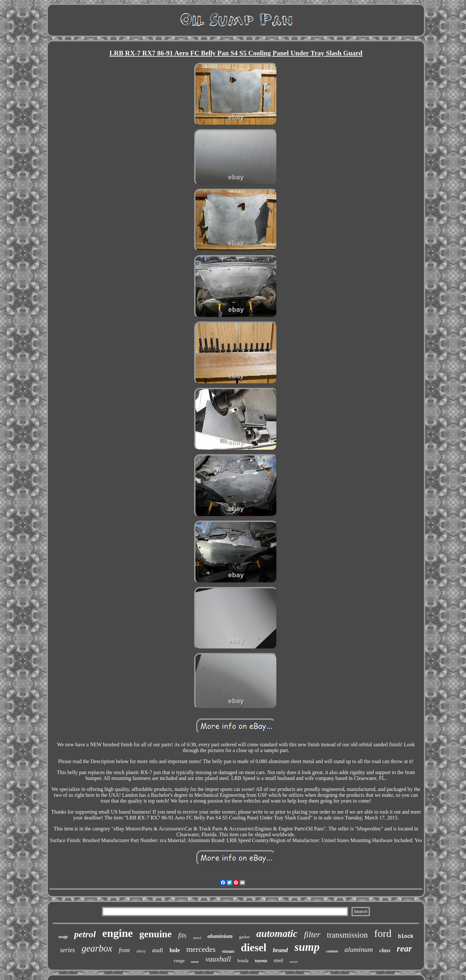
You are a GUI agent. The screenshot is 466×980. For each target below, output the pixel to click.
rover (195, 962)
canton (332, 951)
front (124, 950)
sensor (294, 962)
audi (158, 950)
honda (243, 961)
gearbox (97, 948)
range (179, 961)
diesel (254, 948)
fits (182, 935)
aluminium (220, 936)
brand (280, 950)
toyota (261, 961)
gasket (244, 937)
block (406, 937)
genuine (155, 934)
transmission (347, 935)
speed (197, 938)
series (67, 950)
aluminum (359, 949)
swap (63, 937)
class (385, 950)
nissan (228, 952)
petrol (85, 934)
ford (383, 933)
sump (307, 947)
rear (404, 949)
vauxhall (218, 959)
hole (175, 950)
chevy (141, 951)
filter (312, 935)
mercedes (201, 949)
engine (117, 933)
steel (278, 960)
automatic (277, 934)
